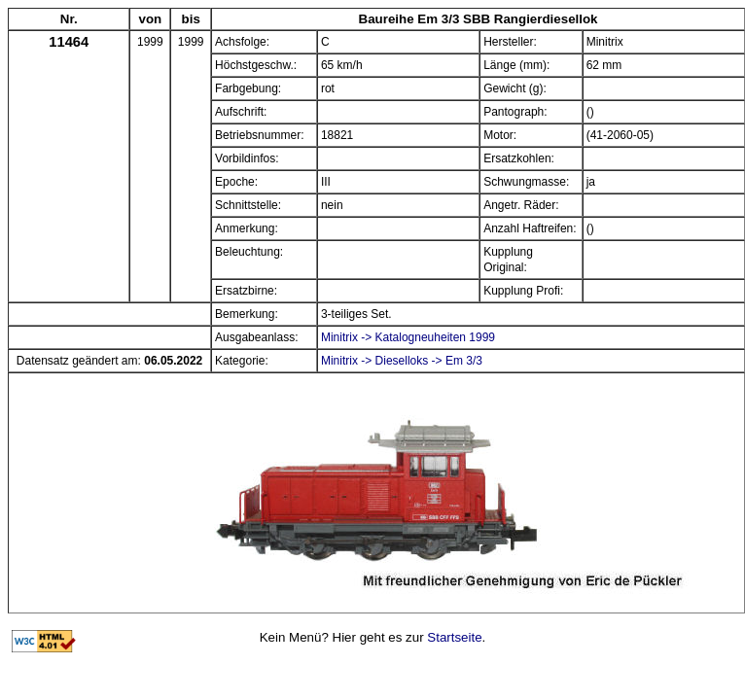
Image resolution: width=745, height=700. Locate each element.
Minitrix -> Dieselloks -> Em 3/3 (402, 361)
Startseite (454, 637)
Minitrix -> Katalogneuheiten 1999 (408, 337)
